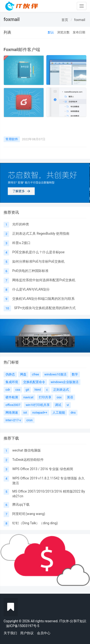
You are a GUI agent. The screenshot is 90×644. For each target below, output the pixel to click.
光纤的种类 (21, 224)
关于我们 (10, 633)
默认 (51, 32)
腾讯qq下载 (21, 504)
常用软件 (12, 139)
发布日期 (79, 32)
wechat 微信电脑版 (27, 450)
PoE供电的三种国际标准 (30, 271)
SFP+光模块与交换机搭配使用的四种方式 (45, 308)
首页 (65, 20)
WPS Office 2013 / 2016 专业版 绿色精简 (43, 469)
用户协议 (27, 633)
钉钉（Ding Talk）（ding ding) (35, 523)
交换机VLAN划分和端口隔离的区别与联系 (43, 299)
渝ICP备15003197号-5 (23, 626)
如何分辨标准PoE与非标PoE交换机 (38, 261)
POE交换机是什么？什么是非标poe (38, 252)
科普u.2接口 (21, 243)
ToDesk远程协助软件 (28, 460)
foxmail (80, 20)
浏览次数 (63, 32)
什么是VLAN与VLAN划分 (31, 289)
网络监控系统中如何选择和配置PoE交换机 (44, 280)
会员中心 (44, 633)
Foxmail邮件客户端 (22, 50)
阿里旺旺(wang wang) (29, 514)
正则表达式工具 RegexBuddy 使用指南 (41, 234)
